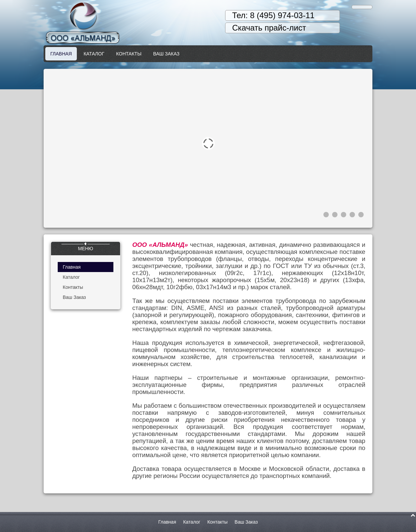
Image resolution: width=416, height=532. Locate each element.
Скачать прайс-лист (269, 28)
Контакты (129, 54)
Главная (61, 54)
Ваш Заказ (167, 54)
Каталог (94, 54)
